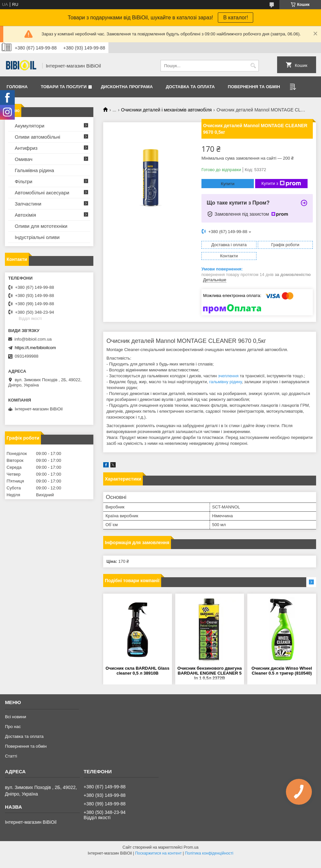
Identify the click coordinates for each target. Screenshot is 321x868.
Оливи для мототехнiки (41, 226)
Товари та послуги (64, 87)
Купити (228, 184)
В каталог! (236, 18)
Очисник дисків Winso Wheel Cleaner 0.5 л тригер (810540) (282, 671)
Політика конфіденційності (209, 853)
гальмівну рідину (226, 382)
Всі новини (16, 717)
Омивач (24, 159)
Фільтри (24, 181)
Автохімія (25, 215)
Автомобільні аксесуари (42, 193)
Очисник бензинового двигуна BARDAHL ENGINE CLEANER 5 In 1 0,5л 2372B (210, 673)
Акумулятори (29, 126)
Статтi (11, 756)
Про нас (13, 727)
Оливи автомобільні (38, 137)
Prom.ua (191, 847)
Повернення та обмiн (254, 87)
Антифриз (26, 148)
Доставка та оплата (190, 87)
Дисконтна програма (127, 87)
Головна (17, 87)
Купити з (281, 184)
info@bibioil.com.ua (33, 339)
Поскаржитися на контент (158, 853)
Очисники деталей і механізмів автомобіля (167, 110)
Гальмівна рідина (34, 170)
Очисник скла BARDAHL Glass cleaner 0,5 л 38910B (137, 671)
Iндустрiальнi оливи (37, 237)
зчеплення (228, 376)
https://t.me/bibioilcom (35, 348)
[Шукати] (253, 66)
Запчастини (28, 204)
